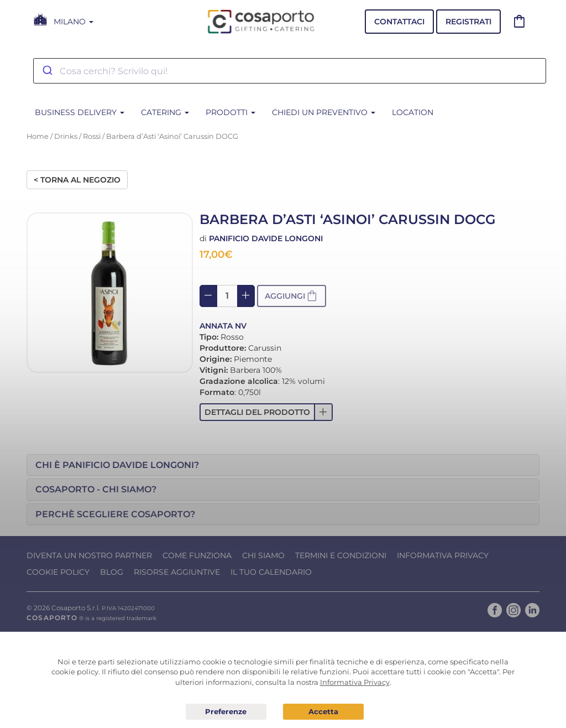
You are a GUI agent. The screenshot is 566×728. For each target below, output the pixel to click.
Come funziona (197, 555)
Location (413, 112)
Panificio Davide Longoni (266, 238)
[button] (266, 412)
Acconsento (323, 712)
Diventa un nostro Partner (89, 555)
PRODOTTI (230, 112)
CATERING (165, 112)
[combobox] (290, 71)
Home (38, 136)
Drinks (66, 136)
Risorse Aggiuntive (177, 572)
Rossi (92, 136)
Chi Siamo (263, 555)
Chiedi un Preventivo (324, 112)
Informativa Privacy (443, 555)
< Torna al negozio (77, 180)
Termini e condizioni (341, 555)
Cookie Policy (58, 572)
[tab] (283, 465)
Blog (112, 572)
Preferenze (226, 712)
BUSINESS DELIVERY (80, 112)
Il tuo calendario (271, 572)
